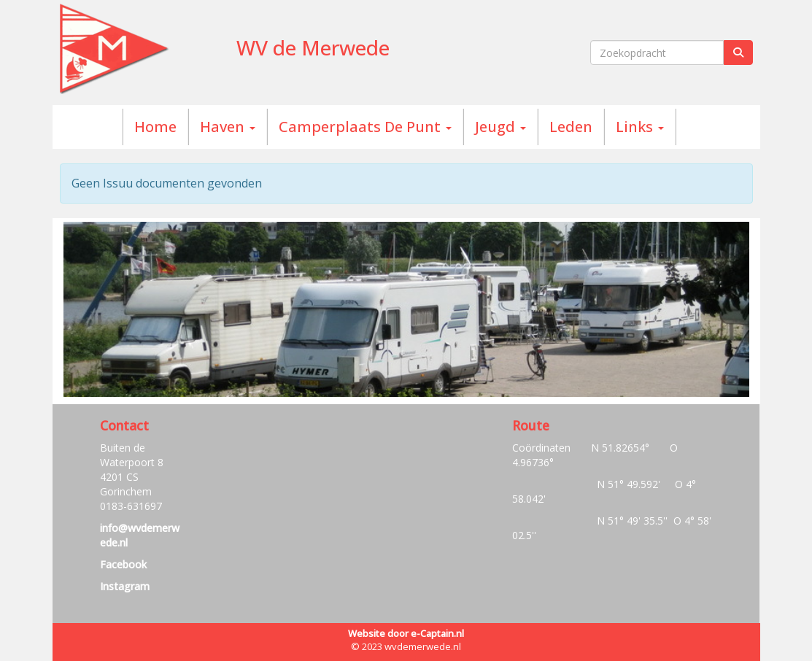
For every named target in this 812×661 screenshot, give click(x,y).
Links (640, 127)
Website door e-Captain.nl (406, 633)
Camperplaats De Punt (365, 127)
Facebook (123, 564)
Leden (571, 127)
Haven (228, 127)
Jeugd (500, 127)
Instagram (125, 586)
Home (155, 127)
